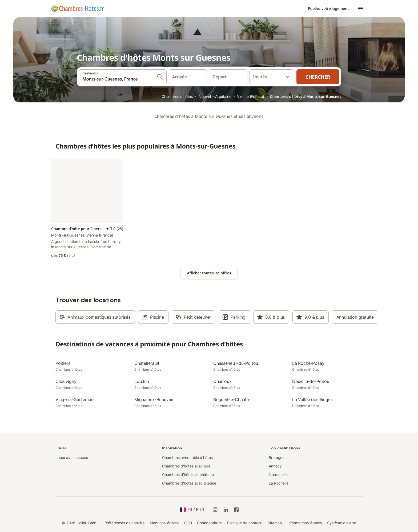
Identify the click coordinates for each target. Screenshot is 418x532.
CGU (188, 523)
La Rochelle (279, 483)
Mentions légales (164, 523)
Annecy (275, 466)
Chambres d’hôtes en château (188, 475)
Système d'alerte (342, 523)
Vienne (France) (251, 96)
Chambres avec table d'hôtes (187, 457)
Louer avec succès (72, 457)
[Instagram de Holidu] (215, 510)
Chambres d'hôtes (177, 96)
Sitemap (275, 523)
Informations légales (305, 523)
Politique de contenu (245, 523)
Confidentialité (209, 523)
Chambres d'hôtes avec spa (186, 466)
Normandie (278, 475)
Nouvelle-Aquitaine (215, 96)
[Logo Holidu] (78, 9)
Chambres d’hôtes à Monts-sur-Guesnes (306, 96)
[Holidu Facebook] (236, 510)
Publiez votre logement (328, 8)
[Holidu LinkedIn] (226, 510)
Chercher (318, 77)
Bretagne (277, 457)
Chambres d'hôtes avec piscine (189, 483)
